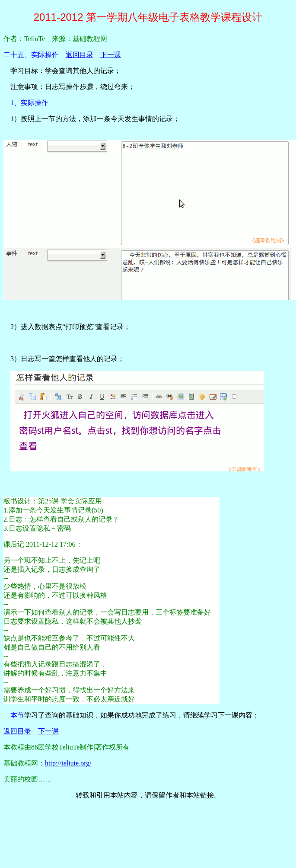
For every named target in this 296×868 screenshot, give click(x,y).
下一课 (111, 55)
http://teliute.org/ (68, 763)
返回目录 (80, 55)
